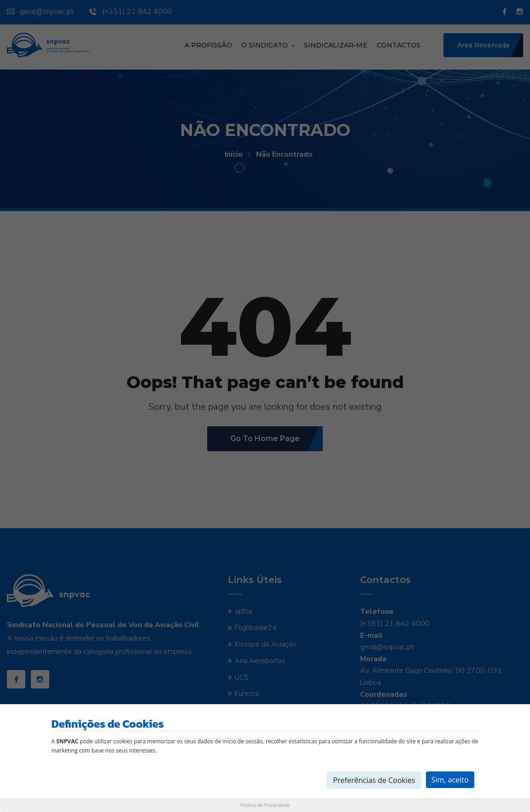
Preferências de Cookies (374, 780)
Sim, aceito (450, 780)
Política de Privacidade (265, 805)
